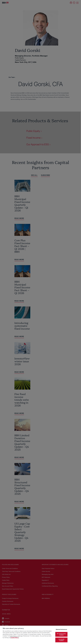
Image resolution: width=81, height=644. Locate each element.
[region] (40, 635)
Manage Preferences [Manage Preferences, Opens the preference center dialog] (61, 629)
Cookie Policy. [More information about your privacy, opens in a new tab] (15, 638)
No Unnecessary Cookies (61, 634)
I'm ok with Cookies (61, 640)
